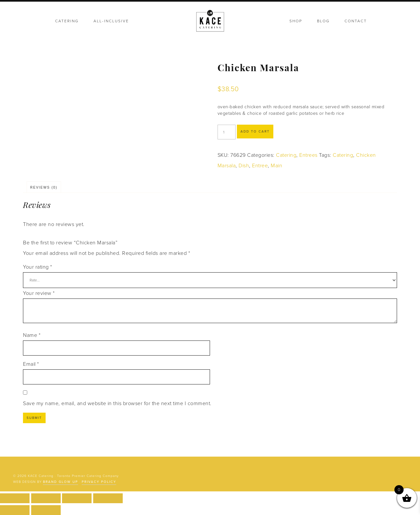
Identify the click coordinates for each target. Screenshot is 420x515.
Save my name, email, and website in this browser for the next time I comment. (117, 403)
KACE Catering (210, 21)
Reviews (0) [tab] (44, 187)
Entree (260, 166)
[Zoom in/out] (15, 498)
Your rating (38, 267)
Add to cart (255, 132)
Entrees (308, 155)
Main (276, 166)
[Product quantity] (227, 132)
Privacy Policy (99, 482)
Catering (286, 155)
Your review (39, 293)
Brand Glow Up (61, 482)
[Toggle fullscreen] (46, 498)
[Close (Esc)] (108, 498)
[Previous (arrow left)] (15, 510)
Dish (244, 166)
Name (32, 335)
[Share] (77, 498)
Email (31, 364)
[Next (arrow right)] (46, 510)
